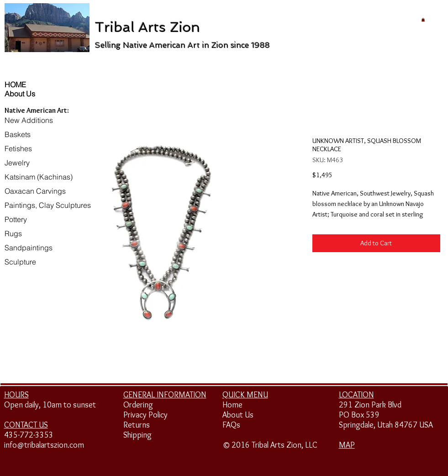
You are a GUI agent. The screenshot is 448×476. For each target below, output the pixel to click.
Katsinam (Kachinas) (39, 177)
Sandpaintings (29, 248)
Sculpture (20, 262)
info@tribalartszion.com (44, 445)
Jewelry (17, 163)
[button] (423, 20)
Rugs (13, 233)
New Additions (29, 120)
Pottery (16, 219)
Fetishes (18, 148)
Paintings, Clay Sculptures (48, 205)
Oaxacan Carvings (35, 191)
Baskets (18, 134)
